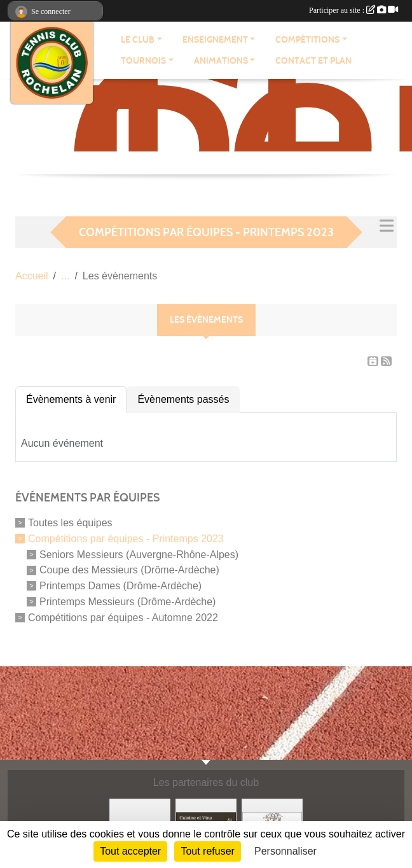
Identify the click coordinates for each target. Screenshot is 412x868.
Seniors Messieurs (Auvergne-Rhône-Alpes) (139, 554)
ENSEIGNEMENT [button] (215, 40)
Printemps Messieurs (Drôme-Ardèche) (127, 602)
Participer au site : (354, 10)
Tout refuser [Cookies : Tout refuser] (207, 851)
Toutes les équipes (70, 523)
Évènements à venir (71, 399)
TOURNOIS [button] (143, 61)
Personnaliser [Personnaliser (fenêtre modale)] (285, 851)
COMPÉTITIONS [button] (307, 40)
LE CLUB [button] (138, 40)
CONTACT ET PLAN (313, 61)
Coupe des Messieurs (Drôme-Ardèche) (129, 570)
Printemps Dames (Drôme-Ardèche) (120, 586)
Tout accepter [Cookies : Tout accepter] (130, 851)
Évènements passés (183, 399)
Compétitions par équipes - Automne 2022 (123, 617)
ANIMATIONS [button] (221, 61)
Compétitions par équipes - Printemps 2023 (126, 539)
